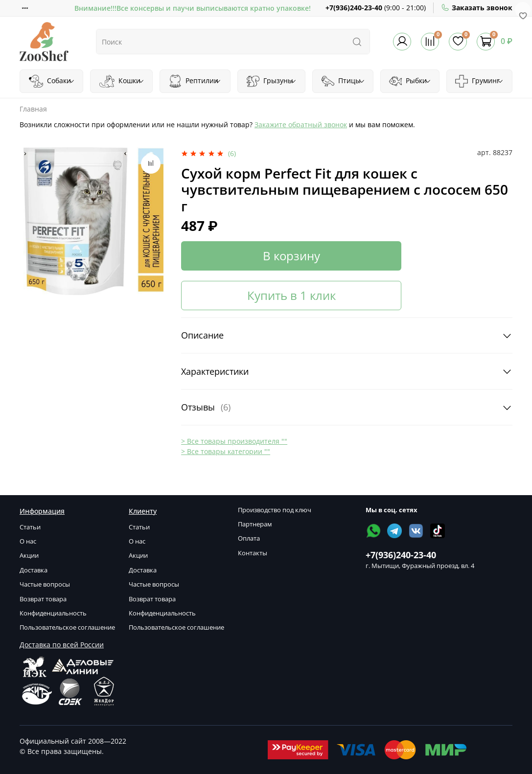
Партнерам (255, 524)
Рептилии (195, 81)
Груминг (479, 81)
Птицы (343, 81)
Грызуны (272, 81)
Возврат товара (43, 599)
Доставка (34, 570)
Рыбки (410, 81)
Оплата (249, 538)
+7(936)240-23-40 (354, 8)
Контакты (253, 553)
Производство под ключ (275, 510)
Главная (33, 109)
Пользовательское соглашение (67, 627)
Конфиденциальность (53, 613)
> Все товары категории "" (226, 451)
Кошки (122, 81)
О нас (28, 541)
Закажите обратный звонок (301, 125)
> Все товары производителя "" (234, 441)
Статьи (30, 527)
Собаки (52, 81)
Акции (29, 556)
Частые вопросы (45, 584)
